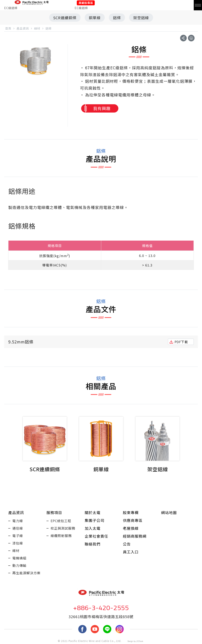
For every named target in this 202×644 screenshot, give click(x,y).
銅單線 (95, 18)
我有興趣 (102, 108)
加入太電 (93, 528)
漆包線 (18, 543)
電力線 (18, 521)
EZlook (140, 641)
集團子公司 (94, 520)
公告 (127, 544)
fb (82, 629)
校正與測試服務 (63, 528)
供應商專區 (133, 520)
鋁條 (117, 18)
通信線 (18, 528)
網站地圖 (169, 512)
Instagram (120, 629)
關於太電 (93, 512)
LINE (107, 629)
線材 (16, 550)
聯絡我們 (93, 544)
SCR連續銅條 (65, 18)
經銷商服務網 (135, 536)
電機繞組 (19, 558)
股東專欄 (131, 512)
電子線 (18, 536)
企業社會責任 (96, 536)
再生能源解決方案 (26, 573)
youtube (95, 629)
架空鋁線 (141, 18)
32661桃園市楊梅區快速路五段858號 (101, 616)
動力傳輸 (19, 565)
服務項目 (54, 512)
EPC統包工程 (61, 521)
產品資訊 (16, 512)
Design (130, 641)
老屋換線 (131, 528)
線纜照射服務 (61, 536)
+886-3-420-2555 (101, 608)
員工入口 (131, 552)
